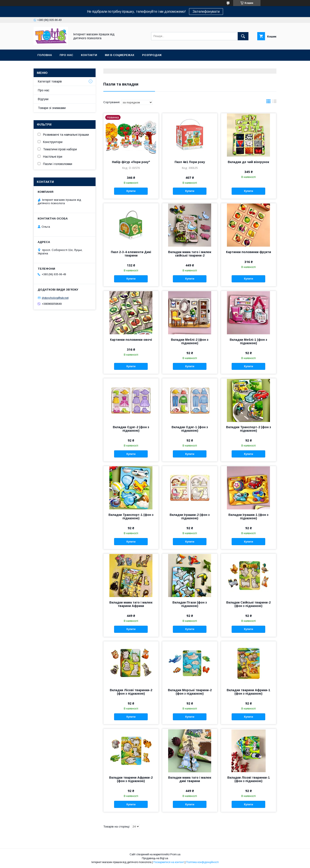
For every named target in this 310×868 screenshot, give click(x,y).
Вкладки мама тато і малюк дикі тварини (190, 779)
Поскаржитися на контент (169, 862)
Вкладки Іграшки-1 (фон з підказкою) (248, 516)
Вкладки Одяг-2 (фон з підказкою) (131, 429)
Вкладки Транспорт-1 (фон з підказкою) (131, 516)
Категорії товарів (50, 81)
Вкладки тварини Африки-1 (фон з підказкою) (248, 692)
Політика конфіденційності (202, 862)
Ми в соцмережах (120, 55)
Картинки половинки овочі (131, 340)
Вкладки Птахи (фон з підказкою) (190, 604)
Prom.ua (175, 854)
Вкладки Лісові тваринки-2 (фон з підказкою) (131, 692)
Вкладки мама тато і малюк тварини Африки (131, 604)
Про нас (66, 55)
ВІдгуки (43, 99)
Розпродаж (152, 55)
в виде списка (274, 102)
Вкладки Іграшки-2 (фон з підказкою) (190, 516)
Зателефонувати (206, 12)
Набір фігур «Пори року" (131, 162)
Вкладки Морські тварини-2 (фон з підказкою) (190, 692)
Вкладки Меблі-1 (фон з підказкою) (248, 341)
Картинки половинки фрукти (249, 252)
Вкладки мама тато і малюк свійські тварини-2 (190, 254)
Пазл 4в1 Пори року (190, 162)
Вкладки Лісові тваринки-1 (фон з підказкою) (249, 779)
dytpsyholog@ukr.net (55, 298)
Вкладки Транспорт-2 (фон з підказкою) (249, 429)
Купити (131, 191)
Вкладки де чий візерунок (248, 162)
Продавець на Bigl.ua (155, 858)
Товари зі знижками (52, 108)
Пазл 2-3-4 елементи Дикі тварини (131, 254)
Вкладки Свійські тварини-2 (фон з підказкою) (248, 604)
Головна (45, 55)
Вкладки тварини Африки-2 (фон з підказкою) (131, 779)
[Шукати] (243, 36)
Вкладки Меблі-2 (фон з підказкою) (190, 341)
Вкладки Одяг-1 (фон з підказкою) (190, 429)
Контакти (89, 55)
